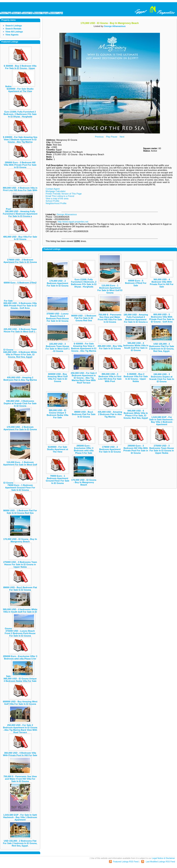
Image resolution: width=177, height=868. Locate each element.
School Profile (52, 201)
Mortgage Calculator (56, 191)
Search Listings (14, 26)
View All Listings (14, 32)
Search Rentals (13, 29)
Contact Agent (53, 189)
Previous (99, 137)
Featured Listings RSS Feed (126, 862)
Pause (114, 137)
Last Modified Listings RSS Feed (160, 862)
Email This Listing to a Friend (60, 196)
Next (122, 137)
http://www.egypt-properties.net (73, 222)
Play (108, 137)
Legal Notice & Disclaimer (164, 858)
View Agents (12, 35)
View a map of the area (57, 198)
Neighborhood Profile (56, 203)
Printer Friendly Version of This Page (64, 194)
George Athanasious (115, 26)
